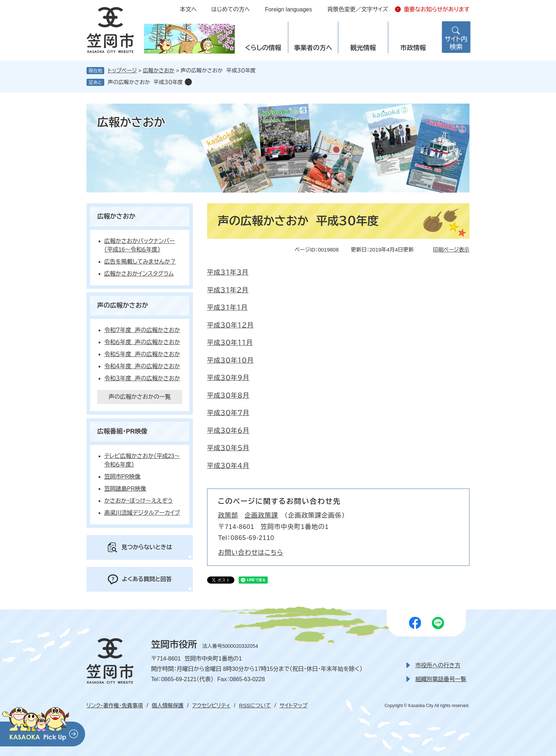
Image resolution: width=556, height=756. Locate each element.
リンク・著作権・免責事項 (115, 705)
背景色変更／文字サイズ (358, 9)
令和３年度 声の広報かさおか (142, 378)
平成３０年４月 (228, 466)
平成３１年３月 (228, 272)
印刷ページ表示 (451, 250)
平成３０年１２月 (230, 325)
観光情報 (363, 48)
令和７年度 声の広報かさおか (142, 330)
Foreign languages (288, 9)
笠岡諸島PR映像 (125, 489)
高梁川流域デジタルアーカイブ (142, 513)
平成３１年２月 (228, 290)
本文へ (188, 9)
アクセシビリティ (211, 705)
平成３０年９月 (228, 378)
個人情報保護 (168, 705)
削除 (188, 82)
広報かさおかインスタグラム (139, 274)
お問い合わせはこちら (251, 553)
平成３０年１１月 (230, 343)
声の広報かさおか (123, 305)
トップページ (122, 70)
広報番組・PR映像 (122, 431)
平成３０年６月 (228, 431)
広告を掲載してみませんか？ (140, 262)
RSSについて (255, 705)
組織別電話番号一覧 (441, 679)
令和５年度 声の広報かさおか (142, 354)
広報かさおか (159, 70)
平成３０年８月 (228, 396)
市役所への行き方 (438, 665)
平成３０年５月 (228, 448)
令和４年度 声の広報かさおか (142, 366)
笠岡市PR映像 (122, 477)
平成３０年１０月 (230, 360)
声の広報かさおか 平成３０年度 (145, 82)
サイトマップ (293, 705)
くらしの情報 (263, 48)
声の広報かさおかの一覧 (140, 397)
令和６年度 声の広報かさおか (142, 342)
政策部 (228, 515)
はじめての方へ (231, 9)
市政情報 (413, 48)
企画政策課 (262, 515)
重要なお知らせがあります (437, 9)
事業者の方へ (313, 48)
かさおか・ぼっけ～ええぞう (138, 501)
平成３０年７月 (228, 413)
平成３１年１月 (227, 308)
